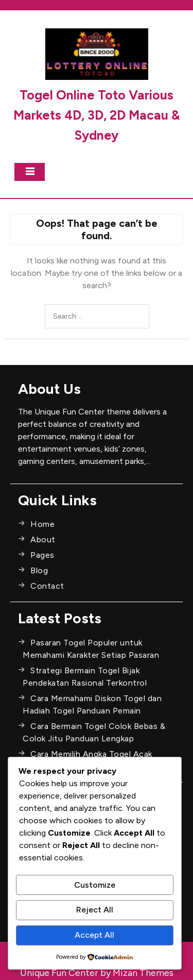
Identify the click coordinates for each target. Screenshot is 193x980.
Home (42, 524)
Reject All (95, 910)
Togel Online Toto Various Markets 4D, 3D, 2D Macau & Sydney (97, 115)
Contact (47, 586)
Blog (39, 570)
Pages (42, 555)
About (43, 539)
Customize (95, 885)
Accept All (94, 935)
